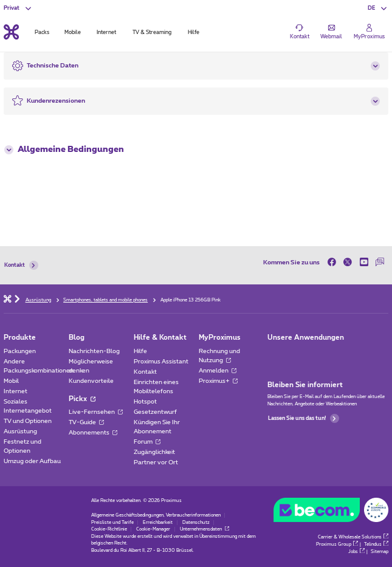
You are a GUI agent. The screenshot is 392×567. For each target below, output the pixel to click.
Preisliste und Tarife (112, 523)
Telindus (376, 545)
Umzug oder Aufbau (32, 461)
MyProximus (220, 338)
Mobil (11, 381)
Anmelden (218, 371)
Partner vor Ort (156, 462)
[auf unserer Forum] (380, 263)
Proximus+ (218, 381)
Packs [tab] (42, 33)
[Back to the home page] (11, 32)
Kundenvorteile (91, 381)
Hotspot (145, 402)
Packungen (20, 351)
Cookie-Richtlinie (109, 529)
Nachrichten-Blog (94, 351)
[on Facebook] (334, 263)
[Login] (369, 32)
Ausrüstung (20, 431)
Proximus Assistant (161, 362)
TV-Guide (86, 422)
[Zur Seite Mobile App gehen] (274, 354)
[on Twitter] (348, 263)
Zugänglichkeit (154, 452)
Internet (15, 391)
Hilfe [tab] (194, 33)
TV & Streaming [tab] (152, 33)
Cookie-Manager (153, 529)
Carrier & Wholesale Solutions (353, 537)
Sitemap (380, 552)
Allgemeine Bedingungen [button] (64, 150)
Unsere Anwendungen (306, 338)
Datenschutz (196, 523)
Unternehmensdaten (205, 529)
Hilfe (140, 351)
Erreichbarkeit (158, 523)
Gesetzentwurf (155, 412)
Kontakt (21, 265)
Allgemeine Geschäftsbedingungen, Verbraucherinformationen (156, 515)
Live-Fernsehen (96, 412)
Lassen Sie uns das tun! (303, 418)
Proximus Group (337, 545)
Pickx (82, 399)
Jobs (356, 552)
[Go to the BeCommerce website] (331, 512)
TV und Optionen (28, 421)
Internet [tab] (106, 33)
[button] (378, 8)
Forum (147, 442)
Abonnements (93, 433)
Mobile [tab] (73, 33)
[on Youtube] (364, 263)
